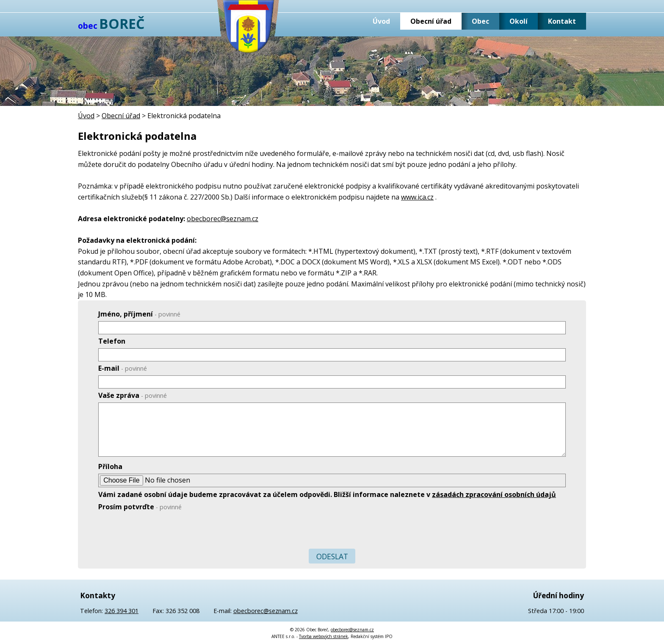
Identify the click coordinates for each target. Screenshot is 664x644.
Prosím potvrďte (140, 507)
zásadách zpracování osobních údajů (494, 494)
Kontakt (562, 21)
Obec (480, 21)
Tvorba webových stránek (324, 636)
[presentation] (163, 532)
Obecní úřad (431, 21)
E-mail (123, 368)
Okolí (519, 21)
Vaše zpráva (133, 395)
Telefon (112, 341)
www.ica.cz (417, 197)
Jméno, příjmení (139, 314)
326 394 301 (122, 611)
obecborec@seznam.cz (223, 219)
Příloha (110, 466)
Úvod (381, 21)
